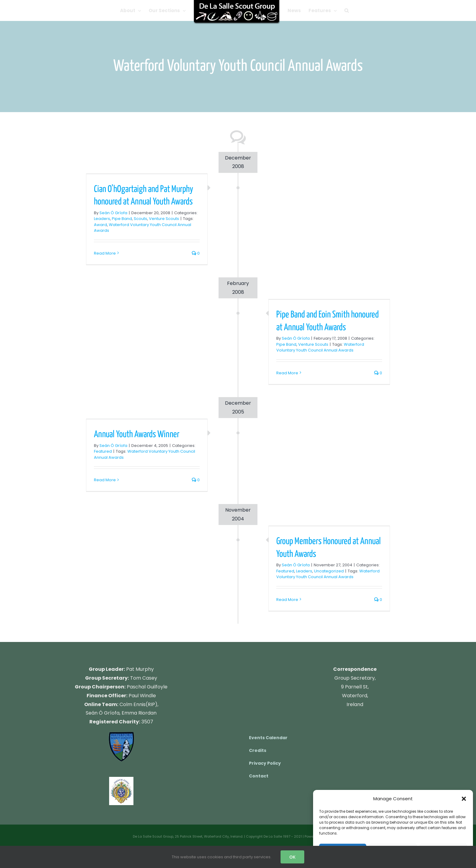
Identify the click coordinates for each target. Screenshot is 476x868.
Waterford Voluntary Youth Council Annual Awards (320, 347)
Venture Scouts (164, 219)
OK (292, 857)
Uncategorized (329, 571)
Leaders (102, 219)
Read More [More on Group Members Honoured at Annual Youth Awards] (287, 600)
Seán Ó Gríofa (113, 213)
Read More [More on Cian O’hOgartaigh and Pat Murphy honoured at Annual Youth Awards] (105, 253)
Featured (103, 451)
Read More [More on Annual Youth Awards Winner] (105, 480)
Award (100, 225)
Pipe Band (122, 219)
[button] (464, 799)
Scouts (140, 219)
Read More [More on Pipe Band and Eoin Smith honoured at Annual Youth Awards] (287, 373)
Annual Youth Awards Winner (137, 434)
